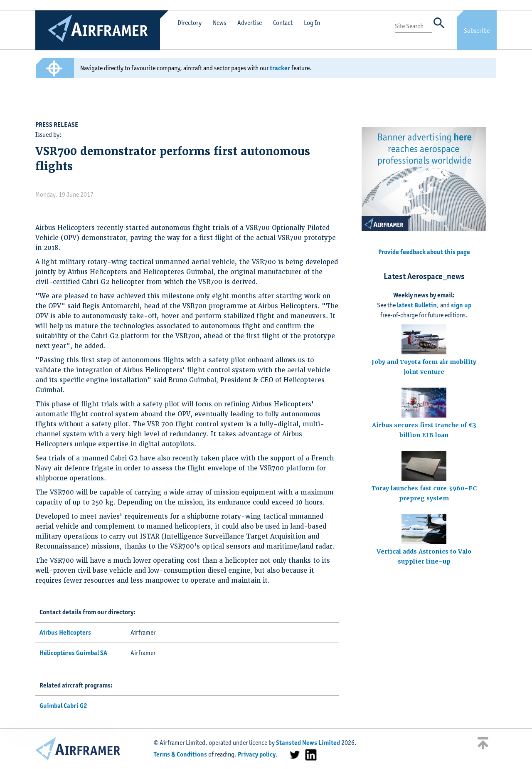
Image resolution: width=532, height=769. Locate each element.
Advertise (250, 23)
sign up (461, 305)
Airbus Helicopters (65, 632)
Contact (283, 23)
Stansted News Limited (308, 743)
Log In (312, 23)
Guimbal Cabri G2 (63, 706)
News (219, 23)
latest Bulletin (417, 305)
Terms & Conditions (180, 754)
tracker (280, 68)
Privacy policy (257, 754)
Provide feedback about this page (424, 252)
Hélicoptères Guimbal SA (73, 653)
